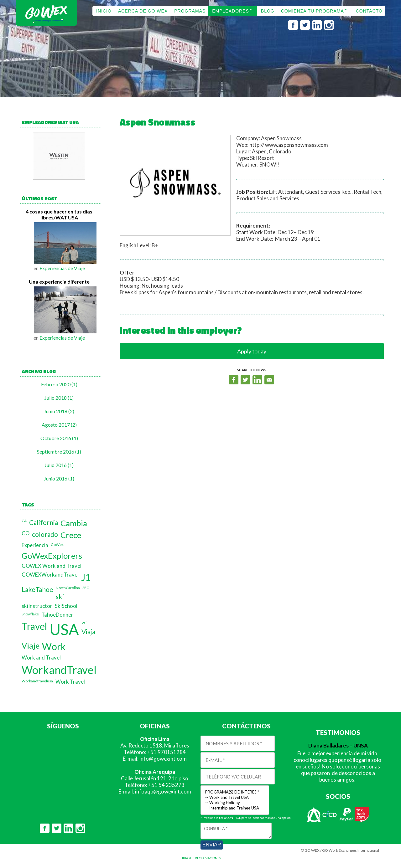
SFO (86, 588)
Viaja (88, 632)
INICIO (104, 11)
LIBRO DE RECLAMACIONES (201, 858)
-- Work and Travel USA (235, 797)
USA (64, 629)
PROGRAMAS (190, 11)
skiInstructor (37, 606)
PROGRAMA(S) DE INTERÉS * (235, 792)
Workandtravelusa (37, 681)
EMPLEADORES (231, 11)
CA (24, 521)
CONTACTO (369, 11)
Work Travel (70, 682)
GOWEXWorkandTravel (50, 575)
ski (60, 596)
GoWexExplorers (52, 556)
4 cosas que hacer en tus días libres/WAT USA (59, 214)
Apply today (252, 351)
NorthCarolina (68, 588)
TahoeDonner (57, 615)
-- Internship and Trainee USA (235, 808)
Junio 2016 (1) (59, 478)
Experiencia (35, 545)
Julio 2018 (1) (59, 398)
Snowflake (30, 614)
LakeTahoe (37, 589)
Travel (34, 626)
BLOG (268, 11)
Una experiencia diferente (59, 282)
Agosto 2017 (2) (59, 425)
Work (54, 646)
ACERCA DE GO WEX (143, 11)
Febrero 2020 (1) (59, 384)
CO (26, 533)
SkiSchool (66, 606)
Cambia (74, 523)
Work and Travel (41, 658)
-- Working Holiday (235, 803)
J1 (86, 577)
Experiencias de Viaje (62, 268)
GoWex (57, 544)
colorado (45, 534)
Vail (84, 623)
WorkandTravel (59, 670)
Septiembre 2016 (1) (59, 452)
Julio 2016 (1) (59, 465)
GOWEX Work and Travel (52, 566)
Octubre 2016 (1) (59, 438)
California (44, 522)
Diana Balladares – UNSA (338, 745)
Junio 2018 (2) (59, 411)
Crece (71, 535)
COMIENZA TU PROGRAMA (312, 11)
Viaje (31, 645)
